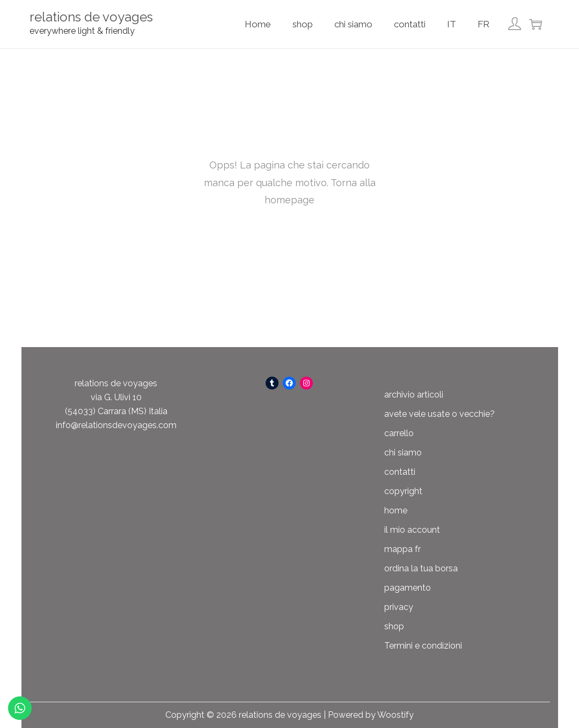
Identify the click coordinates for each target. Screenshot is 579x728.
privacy (399, 607)
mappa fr (402, 549)
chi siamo (403, 453)
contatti (400, 472)
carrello (399, 433)
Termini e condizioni (423, 646)
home (396, 510)
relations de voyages (91, 17)
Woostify (395, 715)
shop (394, 626)
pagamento (408, 588)
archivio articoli (414, 395)
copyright (403, 491)
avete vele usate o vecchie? (439, 414)
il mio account (412, 530)
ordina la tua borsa (421, 568)
